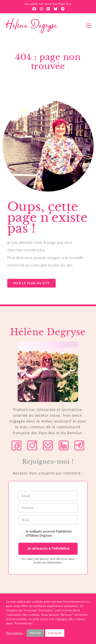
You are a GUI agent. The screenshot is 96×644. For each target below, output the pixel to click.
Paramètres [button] (15, 633)
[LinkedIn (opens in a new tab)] (49, 9)
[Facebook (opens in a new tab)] (35, 9)
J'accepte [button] (55, 633)
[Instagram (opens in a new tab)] (42, 9)
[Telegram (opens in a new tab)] (62, 9)
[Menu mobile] (89, 26)
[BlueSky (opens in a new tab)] (56, 9)
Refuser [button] (35, 633)
